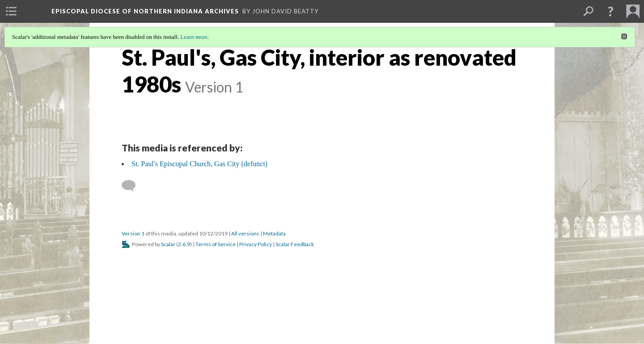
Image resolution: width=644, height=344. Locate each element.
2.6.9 (184, 244)
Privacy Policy (256, 244)
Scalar (168, 244)
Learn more (194, 37)
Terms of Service (216, 244)
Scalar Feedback (295, 244)
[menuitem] (11, 11)
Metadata (274, 233)
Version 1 (133, 233)
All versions (245, 233)
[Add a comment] (133, 186)
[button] (610, 11)
